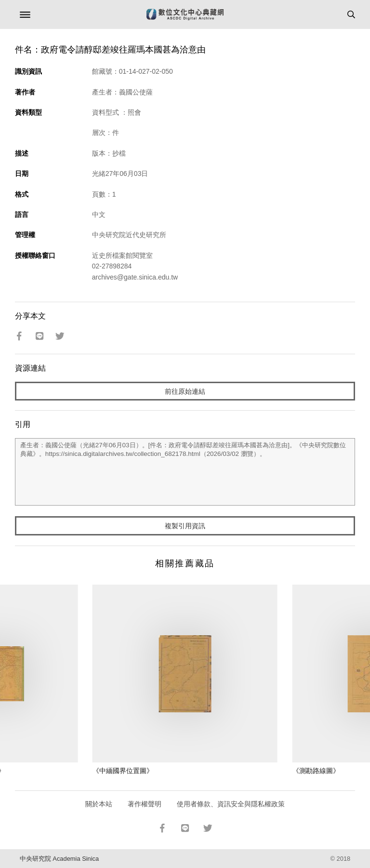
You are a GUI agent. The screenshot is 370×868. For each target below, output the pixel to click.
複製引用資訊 (185, 526)
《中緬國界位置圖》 (123, 771)
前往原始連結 (185, 391)
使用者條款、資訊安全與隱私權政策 (231, 804)
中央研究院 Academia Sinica (59, 859)
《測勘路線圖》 (316, 771)
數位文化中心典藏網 (185, 14)
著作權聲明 (145, 804)
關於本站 (99, 804)
